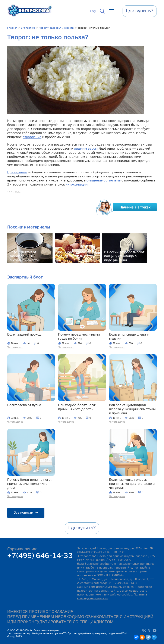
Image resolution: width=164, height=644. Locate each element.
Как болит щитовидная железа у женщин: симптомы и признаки (132, 409)
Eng (93, 11)
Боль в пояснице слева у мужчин (129, 337)
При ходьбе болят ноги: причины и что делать (77, 407)
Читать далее (15, 347)
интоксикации (77, 185)
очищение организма (104, 181)
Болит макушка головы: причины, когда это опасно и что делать (132, 484)
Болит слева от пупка (24, 405)
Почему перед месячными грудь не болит (79, 337)
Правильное (17, 172)
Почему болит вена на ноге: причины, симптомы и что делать (29, 484)
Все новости (26, 513)
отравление (32, 137)
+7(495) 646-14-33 (40, 556)
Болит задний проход (24, 335)
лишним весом (86, 149)
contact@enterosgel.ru (96, 583)
